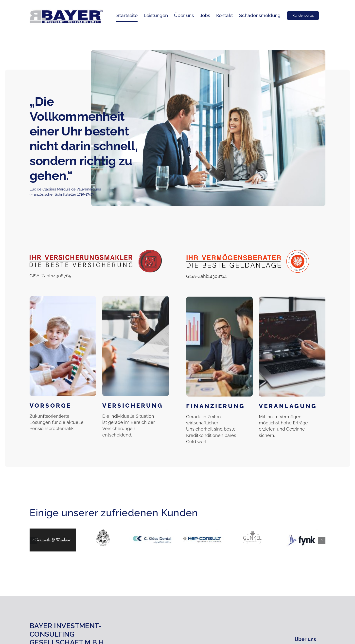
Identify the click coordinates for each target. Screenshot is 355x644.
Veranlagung (288, 406)
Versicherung (133, 406)
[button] (33, 540)
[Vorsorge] (63, 346)
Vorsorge (51, 406)
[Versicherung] (136, 346)
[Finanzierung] (219, 347)
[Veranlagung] (292, 347)
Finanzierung (216, 406)
